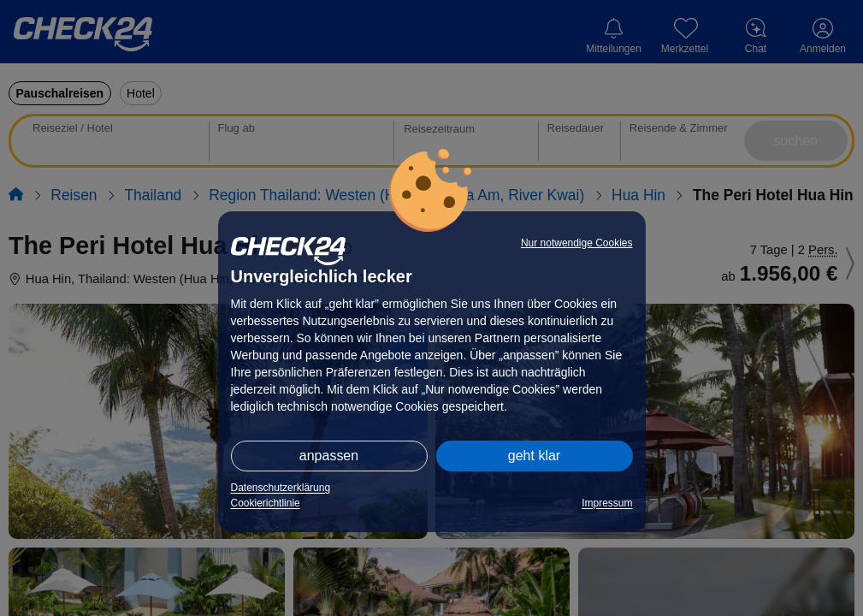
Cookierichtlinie (266, 503)
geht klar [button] (534, 456)
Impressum (607, 503)
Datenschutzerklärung (281, 488)
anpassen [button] (329, 456)
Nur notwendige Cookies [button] (577, 243)
